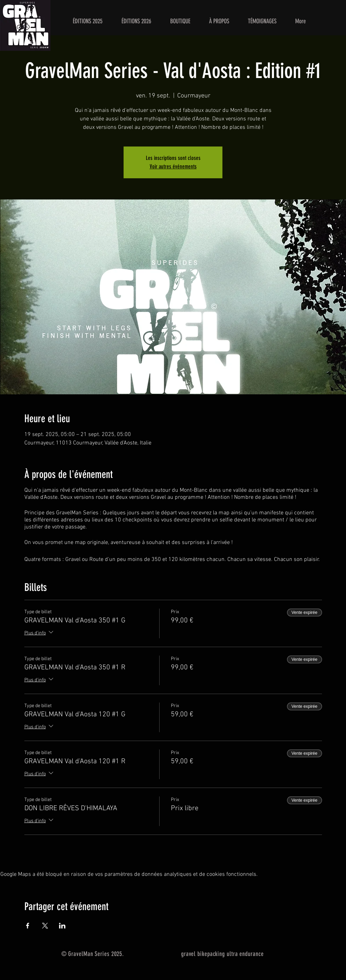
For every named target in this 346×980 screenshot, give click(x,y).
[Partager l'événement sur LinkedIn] (62, 926)
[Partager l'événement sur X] (45, 926)
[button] (88, 21)
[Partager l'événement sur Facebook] (28, 926)
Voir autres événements (173, 166)
